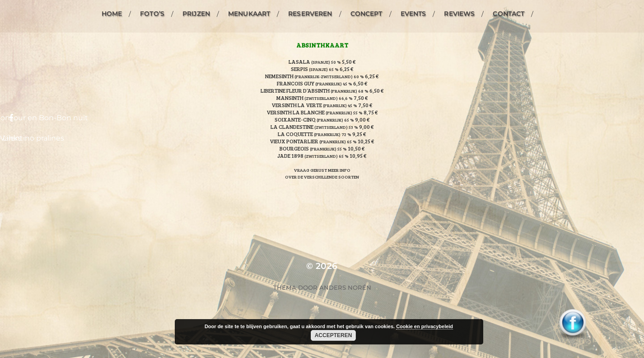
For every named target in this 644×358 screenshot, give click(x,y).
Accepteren (334, 335)
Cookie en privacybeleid (425, 326)
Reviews (459, 14)
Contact (509, 14)
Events (413, 14)
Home (112, 14)
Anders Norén (345, 287)
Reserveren (310, 14)
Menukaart (249, 14)
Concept (366, 14)
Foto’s (152, 14)
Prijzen (196, 14)
